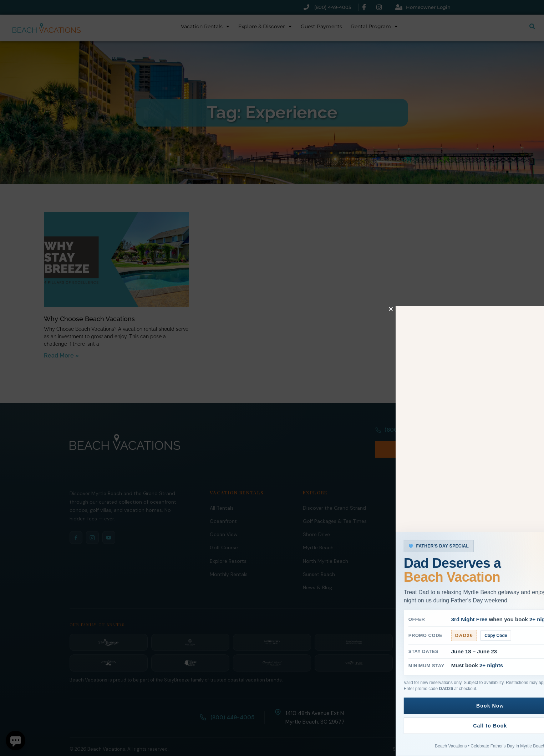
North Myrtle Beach (326, 545)
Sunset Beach (319, 559)
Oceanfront (223, 505)
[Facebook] (76, 522)
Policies (429, 733)
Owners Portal (413, 519)
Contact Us (409, 559)
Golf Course (224, 532)
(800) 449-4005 (402, 434)
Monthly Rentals (229, 559)
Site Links (403, 733)
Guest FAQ (408, 545)
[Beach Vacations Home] (125, 434)
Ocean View (224, 519)
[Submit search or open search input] (532, 26)
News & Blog (317, 572)
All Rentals (222, 492)
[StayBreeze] (109, 627)
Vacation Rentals (205, 26)
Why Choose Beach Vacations (89, 319)
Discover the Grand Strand (334, 492)
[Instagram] (92, 522)
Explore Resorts (228, 545)
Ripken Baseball (414, 572)
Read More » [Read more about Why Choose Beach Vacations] (61, 356)
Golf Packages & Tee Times (335, 505)
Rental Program (374, 26)
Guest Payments (321, 26)
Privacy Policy (460, 733)
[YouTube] (109, 522)
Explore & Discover (265, 26)
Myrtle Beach (318, 532)
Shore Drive (316, 519)
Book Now (455, 434)
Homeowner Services (421, 505)
